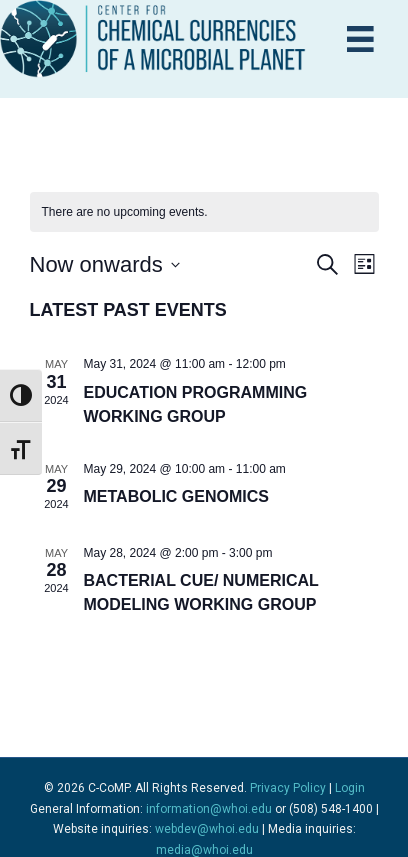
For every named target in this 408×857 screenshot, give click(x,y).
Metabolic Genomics (176, 496)
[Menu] (360, 39)
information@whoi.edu (209, 809)
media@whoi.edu (204, 850)
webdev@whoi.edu (207, 829)
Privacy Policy (288, 788)
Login (350, 788)
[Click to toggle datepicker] (105, 264)
